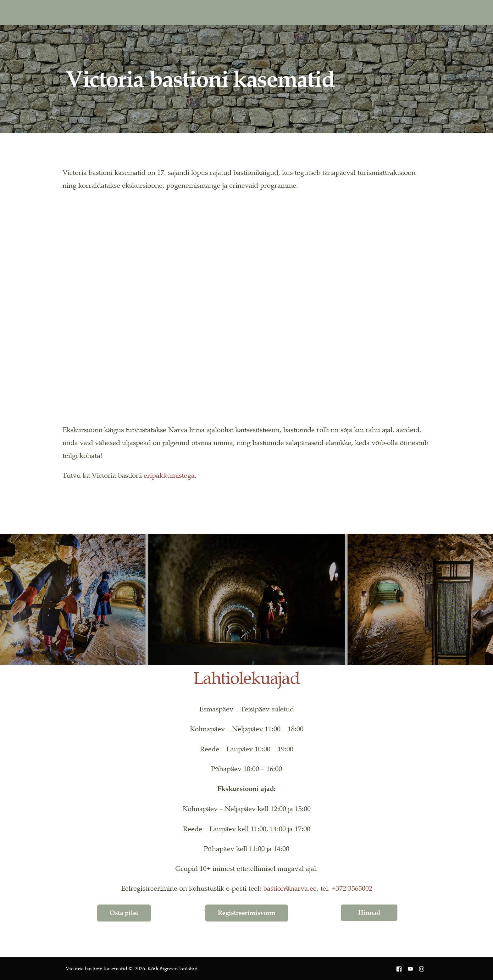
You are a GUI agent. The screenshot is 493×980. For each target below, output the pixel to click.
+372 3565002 (352, 888)
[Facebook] (323, 12)
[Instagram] (350, 12)
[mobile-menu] (418, 13)
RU (398, 13)
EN (376, 13)
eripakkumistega (169, 475)
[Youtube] (337, 12)
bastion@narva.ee (290, 888)
